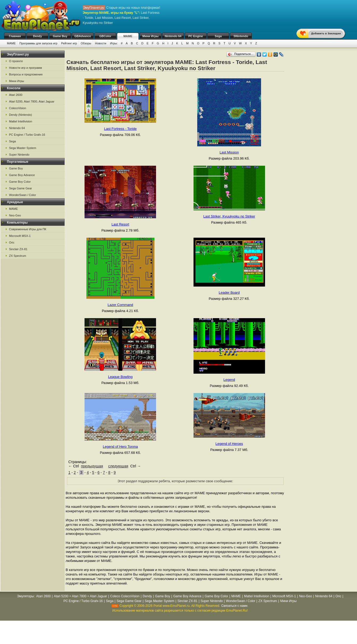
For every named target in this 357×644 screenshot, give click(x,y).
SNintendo (241, 36)
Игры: (114, 43)
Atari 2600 (16, 95)
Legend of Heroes (229, 444)
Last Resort (120, 224)
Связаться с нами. (235, 606)
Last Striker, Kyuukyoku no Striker (229, 216)
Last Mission (229, 152)
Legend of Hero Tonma (120, 447)
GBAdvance (83, 36)
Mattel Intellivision (21, 121)
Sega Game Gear (20, 188)
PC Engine (196, 36)
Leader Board (229, 293)
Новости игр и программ (26, 68)
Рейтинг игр (69, 43)
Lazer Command (120, 305)
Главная (15, 36)
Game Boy (60, 36)
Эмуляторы (25, 596)
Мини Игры (151, 36)
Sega (218, 36)
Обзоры (86, 43)
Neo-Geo (15, 215)
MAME (128, 36)
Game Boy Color (20, 182)
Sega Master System (23, 148)
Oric (12, 242)
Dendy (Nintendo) (20, 115)
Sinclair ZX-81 (18, 249)
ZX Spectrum (18, 256)
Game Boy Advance (22, 175)
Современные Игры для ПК (28, 229)
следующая (118, 466)
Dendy (37, 36)
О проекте (16, 61)
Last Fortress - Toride (120, 129)
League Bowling (120, 377)
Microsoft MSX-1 (20, 236)
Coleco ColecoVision (125, 596)
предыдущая (92, 466)
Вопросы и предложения (26, 74)
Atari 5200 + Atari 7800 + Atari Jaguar (81, 596)
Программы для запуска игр (38, 43)
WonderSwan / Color (22, 195)
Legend (229, 380)
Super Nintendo (19, 155)
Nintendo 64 (173, 36)
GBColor (105, 36)
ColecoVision (18, 108)
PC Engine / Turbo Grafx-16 (27, 135)
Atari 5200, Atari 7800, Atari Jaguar (32, 101)
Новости (101, 43)
